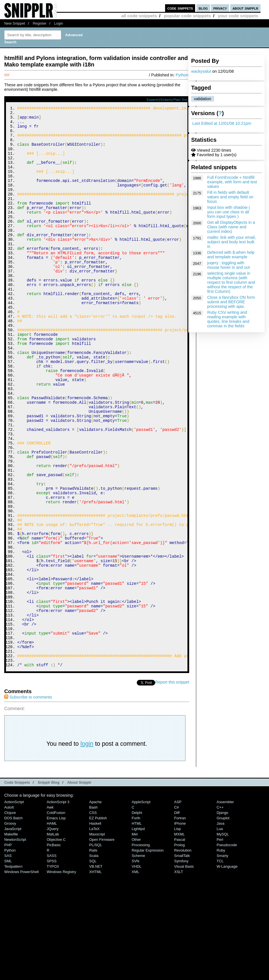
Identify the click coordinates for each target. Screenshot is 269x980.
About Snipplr (79, 888)
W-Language (227, 972)
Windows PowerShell (22, 977)
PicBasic (54, 950)
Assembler (225, 907)
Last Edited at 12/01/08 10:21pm (222, 123)
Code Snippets (17, 888)
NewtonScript (15, 945)
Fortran (180, 923)
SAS (8, 961)
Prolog (179, 950)
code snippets (180, 8)
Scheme (138, 961)
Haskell (95, 929)
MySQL (223, 939)
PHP (8, 950)
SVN (135, 966)
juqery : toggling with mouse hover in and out (229, 265)
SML (8, 966)
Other (136, 945)
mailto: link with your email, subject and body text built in (232, 242)
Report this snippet (172, 787)
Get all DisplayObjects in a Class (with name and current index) (231, 227)
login (87, 849)
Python (182, 75)
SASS (52, 961)
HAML (52, 929)
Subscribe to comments (28, 802)
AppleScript (141, 907)
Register (40, 23)
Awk (50, 913)
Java (220, 929)
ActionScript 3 (58, 907)
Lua (220, 934)
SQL (93, 966)
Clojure (10, 918)
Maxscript (97, 939)
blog (203, 8)
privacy (220, 8)
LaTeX (94, 934)
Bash (93, 913)
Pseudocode (227, 950)
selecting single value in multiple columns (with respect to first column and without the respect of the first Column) (231, 282)
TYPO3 (53, 972)
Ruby (221, 956)
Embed (166, 100)
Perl (220, 945)
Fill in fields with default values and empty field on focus (230, 197)
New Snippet (15, 23)
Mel (135, 939)
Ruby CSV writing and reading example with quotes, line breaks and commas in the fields (228, 319)
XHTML (95, 977)
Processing (141, 950)
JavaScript (13, 934)
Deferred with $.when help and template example (231, 255)
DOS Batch (13, 923)
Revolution (183, 956)
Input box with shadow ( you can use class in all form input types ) (229, 212)
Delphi (137, 918)
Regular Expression (148, 956)
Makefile (11, 939)
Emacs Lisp (56, 923)
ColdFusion (56, 918)
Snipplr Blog (49, 888)
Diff (177, 918)
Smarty (222, 961)
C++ (220, 913)
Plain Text (180, 100)
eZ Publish (98, 923)
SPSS (52, 966)
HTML (137, 929)
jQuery (53, 934)
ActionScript (14, 907)
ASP (178, 907)
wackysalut (201, 71)
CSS (93, 918)
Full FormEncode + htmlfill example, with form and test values (232, 182)
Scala (94, 961)
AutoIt (9, 913)
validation (203, 99)
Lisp (178, 934)
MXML (179, 939)
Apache (95, 907)
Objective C (56, 945)
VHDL (137, 972)
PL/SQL (96, 950)
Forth (136, 923)
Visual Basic (184, 972)
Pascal (180, 945)
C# (177, 913)
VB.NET (96, 972)
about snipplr (245, 8)
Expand (152, 100)
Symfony (181, 966)
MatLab (53, 939)
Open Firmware (102, 945)
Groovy (10, 929)
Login (59, 23)
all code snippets (139, 16)
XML (135, 977)
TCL (220, 966)
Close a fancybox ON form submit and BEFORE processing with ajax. (231, 302)
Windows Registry (61, 977)
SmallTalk (182, 961)
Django (222, 918)
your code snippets (238, 16)
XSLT (179, 977)
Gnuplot (223, 923)
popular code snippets (187, 16)
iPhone (180, 929)
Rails (93, 956)
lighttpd (138, 934)
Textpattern (13, 972)
